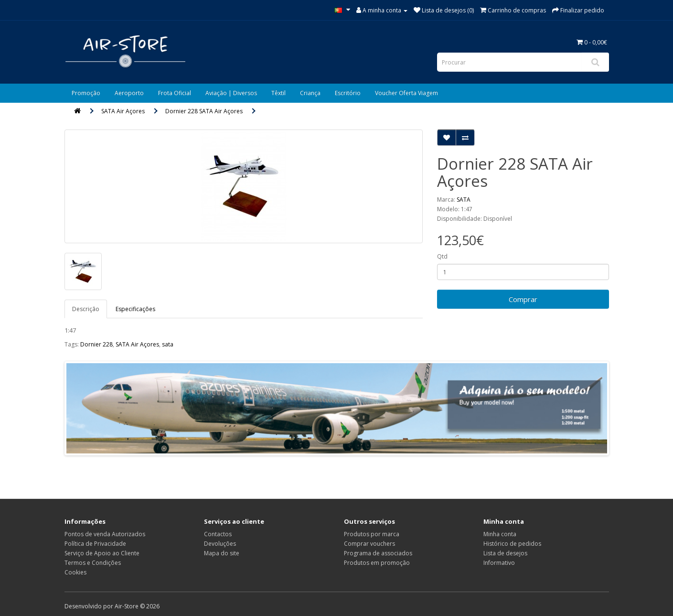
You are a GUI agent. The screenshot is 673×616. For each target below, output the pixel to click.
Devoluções (220, 544)
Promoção (86, 93)
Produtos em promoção (377, 563)
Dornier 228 (96, 344)
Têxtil (278, 93)
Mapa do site (222, 553)
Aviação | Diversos (231, 93)
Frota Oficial (175, 93)
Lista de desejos (505, 553)
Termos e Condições (93, 563)
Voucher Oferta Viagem (406, 93)
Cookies (75, 572)
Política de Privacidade (95, 544)
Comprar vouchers (369, 544)
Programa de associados (378, 553)
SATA (464, 200)
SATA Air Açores (123, 111)
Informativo (499, 563)
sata (168, 344)
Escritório (348, 93)
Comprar (523, 299)
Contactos (218, 534)
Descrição (86, 309)
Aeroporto (129, 93)
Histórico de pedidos (512, 544)
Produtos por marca (372, 534)
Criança (310, 93)
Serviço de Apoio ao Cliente (102, 553)
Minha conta (500, 534)
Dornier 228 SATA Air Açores (204, 111)
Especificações (135, 309)
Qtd (442, 256)
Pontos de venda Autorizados (105, 534)
